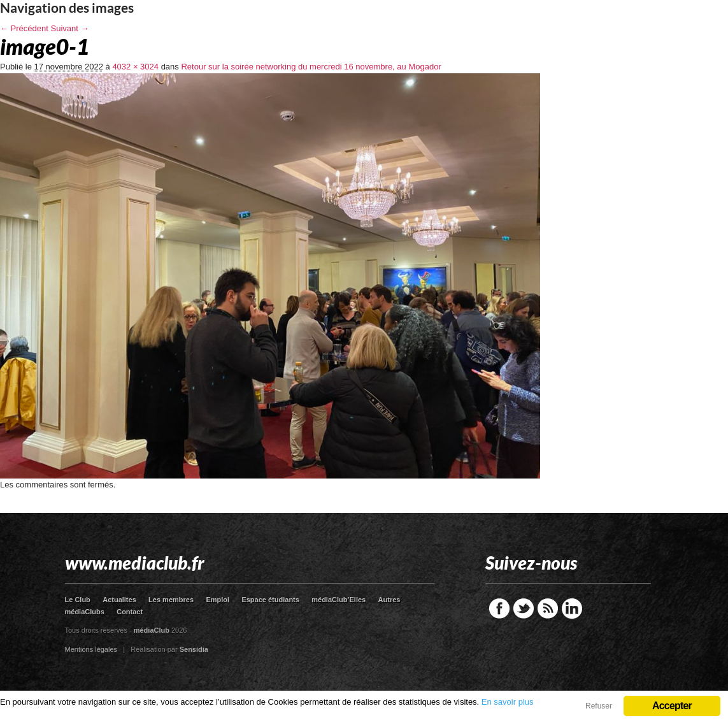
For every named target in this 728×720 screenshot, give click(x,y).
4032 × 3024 (135, 67)
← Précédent (24, 28)
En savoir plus (508, 702)
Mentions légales (91, 649)
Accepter (672, 706)
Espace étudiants (270, 600)
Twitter (524, 608)
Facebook (499, 608)
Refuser (599, 706)
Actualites (119, 600)
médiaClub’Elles (339, 600)
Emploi (218, 600)
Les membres (171, 600)
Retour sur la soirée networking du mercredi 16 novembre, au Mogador (311, 67)
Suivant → (70, 28)
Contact (130, 612)
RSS (548, 608)
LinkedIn (572, 608)
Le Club (78, 600)
